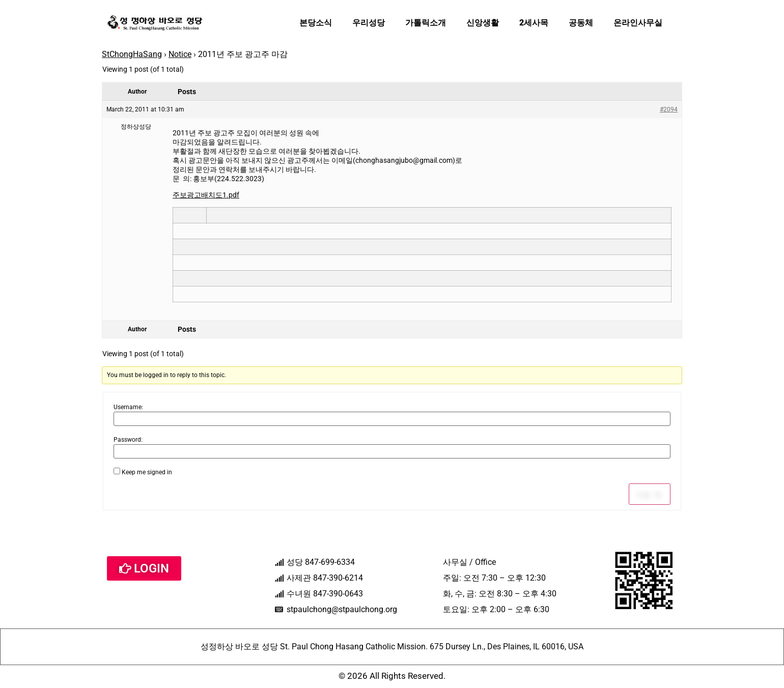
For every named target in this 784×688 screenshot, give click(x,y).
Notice (180, 54)
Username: (128, 407)
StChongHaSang (132, 54)
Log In (650, 494)
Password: (128, 440)
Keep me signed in (147, 472)
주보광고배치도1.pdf (206, 195)
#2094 (669, 109)
